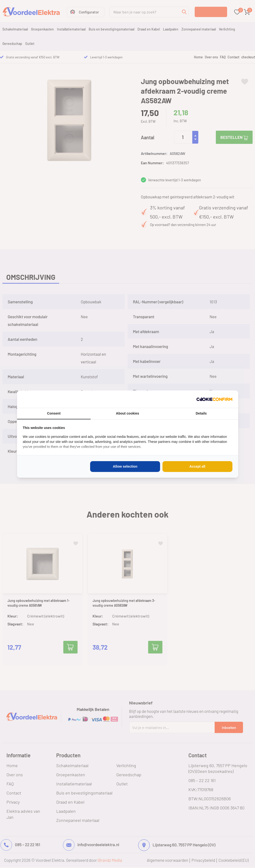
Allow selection (125, 466)
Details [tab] (201, 413)
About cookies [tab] (127, 413)
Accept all (197, 466)
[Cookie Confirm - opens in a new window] (214, 399)
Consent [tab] (54, 413)
